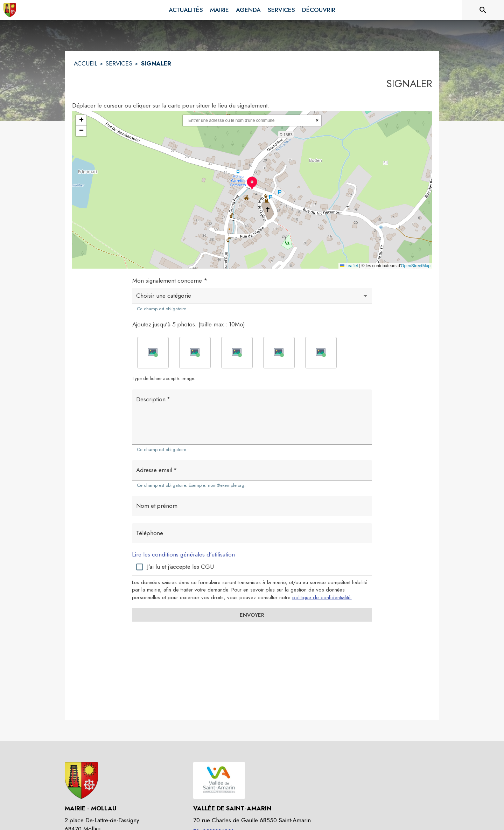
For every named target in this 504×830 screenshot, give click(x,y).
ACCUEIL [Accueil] (86, 63)
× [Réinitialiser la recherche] (317, 120)
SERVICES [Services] (119, 63)
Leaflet (349, 266)
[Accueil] (10, 10)
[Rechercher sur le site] (483, 10)
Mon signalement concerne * (170, 281)
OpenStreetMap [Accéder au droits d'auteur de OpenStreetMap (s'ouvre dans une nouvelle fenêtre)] (416, 266)
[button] (252, 183)
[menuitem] (186, 10)
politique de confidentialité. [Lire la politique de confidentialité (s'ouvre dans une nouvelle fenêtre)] (322, 597)
